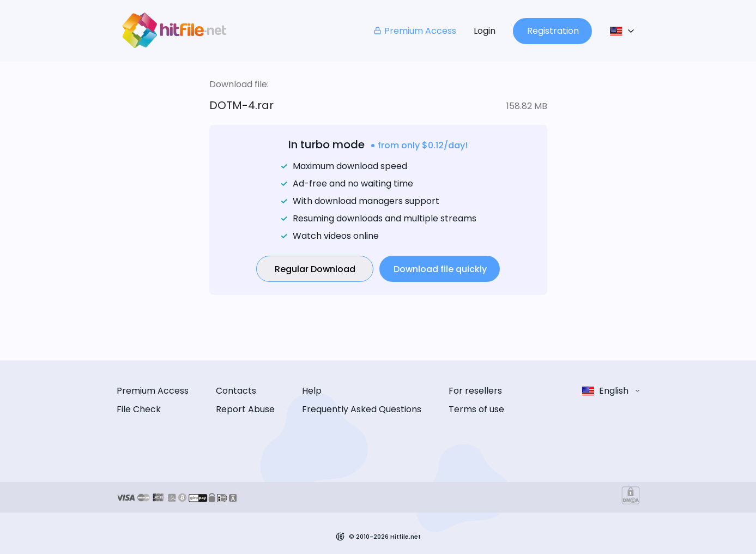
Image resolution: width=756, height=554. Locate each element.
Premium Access (415, 31)
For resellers (475, 391)
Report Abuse (245, 409)
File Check (139, 409)
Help (312, 391)
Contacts (236, 391)
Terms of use (476, 409)
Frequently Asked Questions (362, 409)
